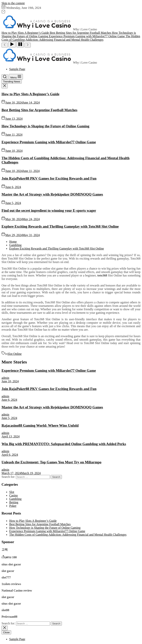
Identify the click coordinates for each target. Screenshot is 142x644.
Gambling (15, 499)
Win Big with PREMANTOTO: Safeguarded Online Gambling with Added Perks (64, 444)
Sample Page (17, 69)
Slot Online (15, 354)
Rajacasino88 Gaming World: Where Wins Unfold (40, 425)
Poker (13, 506)
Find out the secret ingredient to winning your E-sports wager (49, 210)
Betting (14, 502)
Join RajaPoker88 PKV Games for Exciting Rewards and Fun (49, 178)
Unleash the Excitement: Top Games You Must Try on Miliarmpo (51, 462)
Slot (12, 492)
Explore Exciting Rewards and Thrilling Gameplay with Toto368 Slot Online (60, 226)
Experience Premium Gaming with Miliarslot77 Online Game (49, 142)
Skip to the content (13, 3)
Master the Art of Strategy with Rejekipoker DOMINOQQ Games (52, 194)
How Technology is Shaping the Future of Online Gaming (45, 126)
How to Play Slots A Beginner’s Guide (30, 94)
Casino (13, 495)
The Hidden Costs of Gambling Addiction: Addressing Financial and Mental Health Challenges (68, 535)
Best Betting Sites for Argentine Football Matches (39, 110)
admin (5, 378)
